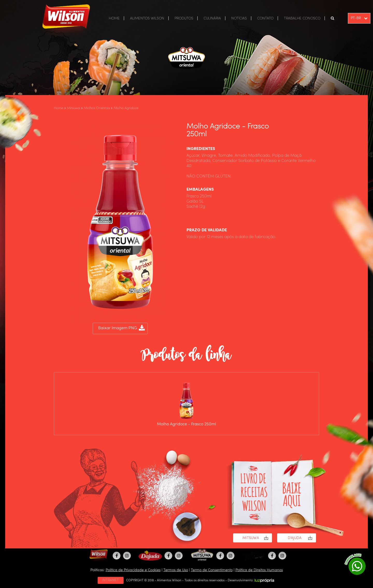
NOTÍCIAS (239, 18)
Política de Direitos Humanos (259, 570)
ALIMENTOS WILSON (147, 18)
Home (59, 108)
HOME (114, 18)
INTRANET (111, 580)
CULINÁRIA (212, 18)
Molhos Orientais (97, 108)
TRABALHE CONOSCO (302, 18)
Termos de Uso (176, 570)
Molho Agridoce (126, 108)
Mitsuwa (74, 108)
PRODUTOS (184, 18)
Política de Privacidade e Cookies (133, 570)
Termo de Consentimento (212, 570)
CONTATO (265, 18)
